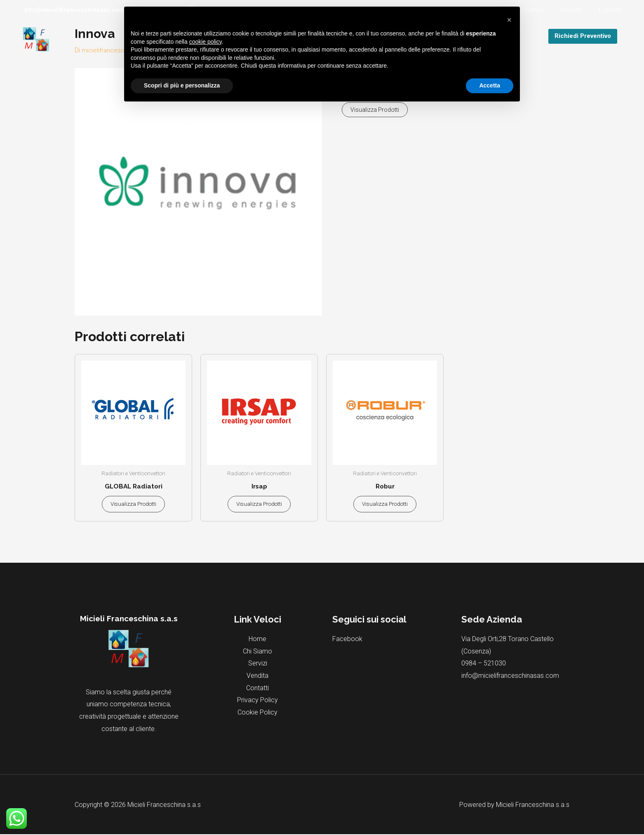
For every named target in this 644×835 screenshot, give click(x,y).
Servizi (543, 10)
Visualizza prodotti (375, 110)
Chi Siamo (257, 652)
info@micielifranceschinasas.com (510, 676)
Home (257, 640)
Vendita (576, 10)
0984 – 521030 (484, 664)
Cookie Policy (257, 713)
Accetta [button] (490, 85)
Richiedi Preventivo (583, 36)
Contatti (612, 10)
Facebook (347, 640)
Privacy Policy (257, 701)
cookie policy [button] (206, 42)
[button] (509, 20)
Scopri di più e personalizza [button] (182, 85)
